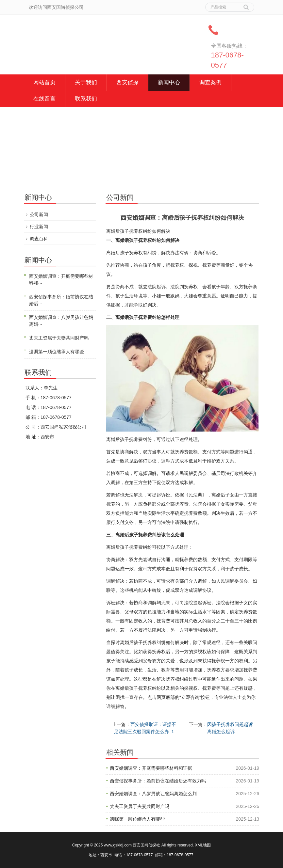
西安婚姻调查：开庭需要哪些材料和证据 (151, 768)
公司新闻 (39, 214)
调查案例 (210, 82)
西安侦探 (127, 82)
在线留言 (44, 99)
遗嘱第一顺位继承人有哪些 (137, 819)
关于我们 (86, 82)
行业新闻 (39, 227)
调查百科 (39, 239)
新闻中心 (169, 82)
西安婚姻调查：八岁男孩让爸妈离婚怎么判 (153, 794)
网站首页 (44, 82)
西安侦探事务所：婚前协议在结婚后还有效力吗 (158, 781)
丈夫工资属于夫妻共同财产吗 (140, 806)
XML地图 (203, 845)
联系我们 (86, 99)
